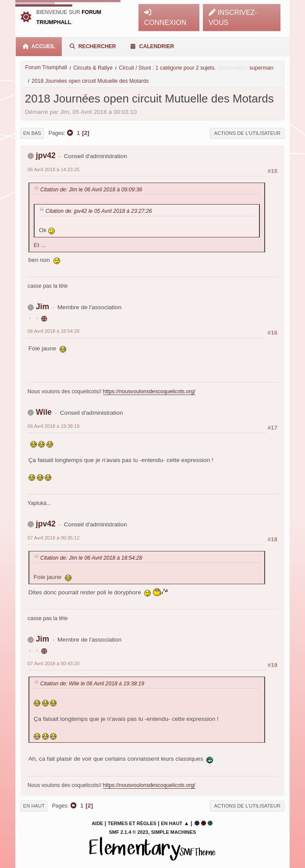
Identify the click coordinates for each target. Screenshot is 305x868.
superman (261, 68)
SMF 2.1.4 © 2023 (129, 832)
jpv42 (46, 155)
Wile (44, 412)
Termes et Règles (132, 823)
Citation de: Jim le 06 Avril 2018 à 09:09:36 (91, 190)
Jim (43, 307)
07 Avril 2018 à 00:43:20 (53, 663)
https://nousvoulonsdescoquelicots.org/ (149, 392)
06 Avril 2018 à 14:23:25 (53, 169)
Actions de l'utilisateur (247, 133)
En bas (32, 133)
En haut (34, 806)
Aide (97, 823)
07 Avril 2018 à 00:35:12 (53, 538)
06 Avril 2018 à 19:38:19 (53, 426)
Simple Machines (174, 832)
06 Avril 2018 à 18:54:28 (53, 331)
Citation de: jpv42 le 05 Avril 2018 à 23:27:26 (99, 211)
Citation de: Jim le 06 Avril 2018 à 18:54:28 (91, 558)
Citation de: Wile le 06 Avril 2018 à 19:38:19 (92, 684)
